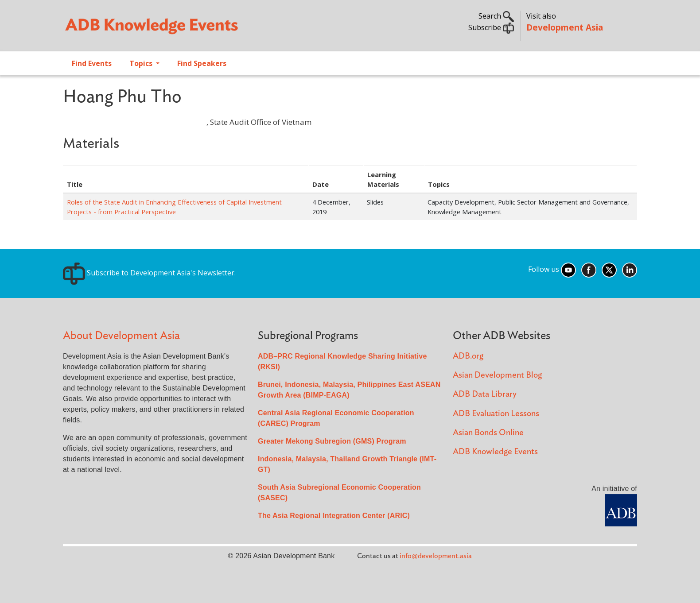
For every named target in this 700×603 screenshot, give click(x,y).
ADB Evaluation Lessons (496, 414)
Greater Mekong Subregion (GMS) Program (332, 441)
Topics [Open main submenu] (142, 63)
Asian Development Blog (497, 375)
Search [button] (496, 16)
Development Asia (565, 27)
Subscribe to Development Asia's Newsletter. (149, 273)
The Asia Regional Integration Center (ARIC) (334, 516)
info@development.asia (436, 556)
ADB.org (468, 356)
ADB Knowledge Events (495, 452)
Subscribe (491, 27)
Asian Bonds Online (488, 433)
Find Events (92, 63)
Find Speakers (202, 63)
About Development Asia (121, 336)
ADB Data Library (485, 394)
